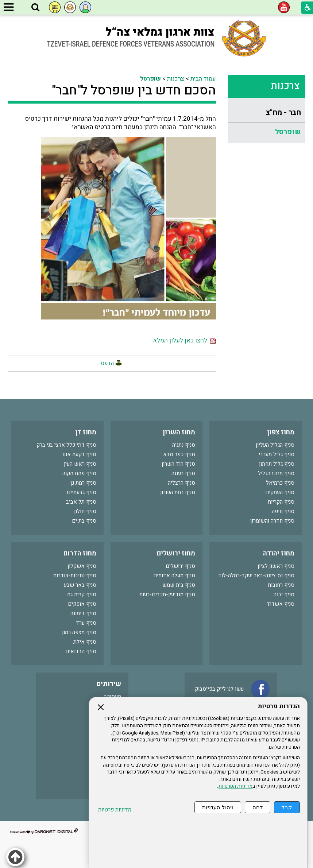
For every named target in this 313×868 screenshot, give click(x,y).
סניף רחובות (281, 585)
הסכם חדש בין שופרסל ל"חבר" (134, 90)
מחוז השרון (179, 432)
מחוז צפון (281, 432)
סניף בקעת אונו (79, 454)
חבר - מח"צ (283, 113)
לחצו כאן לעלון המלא (184, 340)
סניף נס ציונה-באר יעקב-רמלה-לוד (256, 576)
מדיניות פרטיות (115, 810)
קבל (287, 807)
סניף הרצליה (181, 483)
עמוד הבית (203, 79)
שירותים (109, 684)
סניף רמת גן (83, 483)
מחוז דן (86, 432)
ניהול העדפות (218, 807)
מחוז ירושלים (176, 553)
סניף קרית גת (82, 594)
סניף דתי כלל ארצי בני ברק (66, 445)
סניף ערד (86, 623)
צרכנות (285, 86)
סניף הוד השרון (178, 464)
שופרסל (288, 132)
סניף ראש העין (80, 464)
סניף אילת (85, 642)
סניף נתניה (184, 445)
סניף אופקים (82, 604)
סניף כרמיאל (280, 483)
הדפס (107, 363)
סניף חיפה (283, 511)
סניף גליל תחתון (277, 464)
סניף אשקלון (82, 566)
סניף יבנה (284, 594)
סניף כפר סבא (179, 454)
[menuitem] (267, 113)
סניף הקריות (281, 502)
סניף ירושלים (180, 566)
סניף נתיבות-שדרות (75, 576)
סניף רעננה (183, 473)
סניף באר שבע (80, 585)
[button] (35, 8)
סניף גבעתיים (82, 492)
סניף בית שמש (179, 585)
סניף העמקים (280, 492)
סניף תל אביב (81, 502)
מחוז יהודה (279, 553)
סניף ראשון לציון (276, 566)
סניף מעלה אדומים (174, 576)
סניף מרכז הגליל (276, 473)
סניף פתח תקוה (79, 473)
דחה (258, 807)
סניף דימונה (83, 613)
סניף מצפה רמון (79, 632)
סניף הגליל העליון (275, 445)
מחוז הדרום (80, 553)
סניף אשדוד (281, 604)
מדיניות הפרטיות (235, 786)
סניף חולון (85, 511)
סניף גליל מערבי (277, 454)
